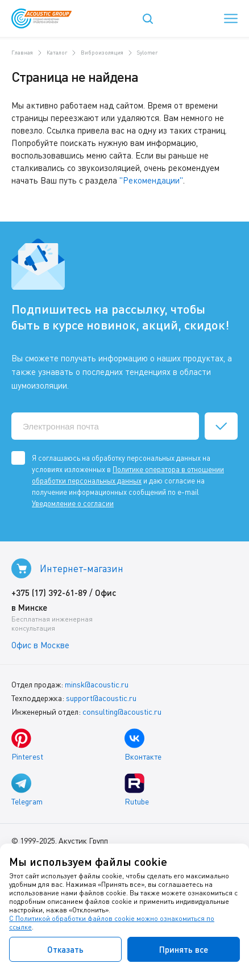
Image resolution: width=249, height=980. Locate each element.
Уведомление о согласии (73, 503)
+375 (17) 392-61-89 (49, 593)
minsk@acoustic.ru (97, 684)
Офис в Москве (40, 645)
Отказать (65, 949)
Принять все (184, 949)
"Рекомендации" (151, 180)
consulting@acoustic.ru (122, 712)
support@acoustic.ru (101, 698)
